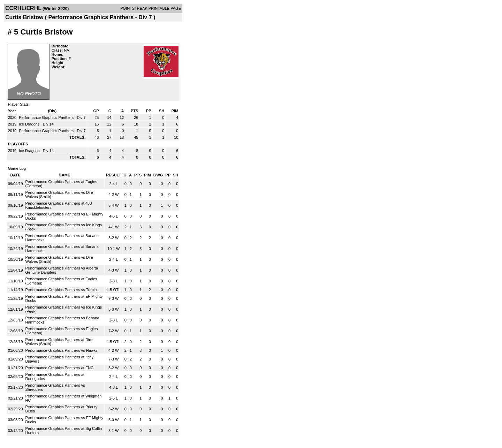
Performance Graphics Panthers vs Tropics (62, 290)
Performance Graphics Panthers (47, 117)
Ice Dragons (30, 124)
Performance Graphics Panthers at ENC (60, 368)
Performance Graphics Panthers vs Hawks (62, 350)
